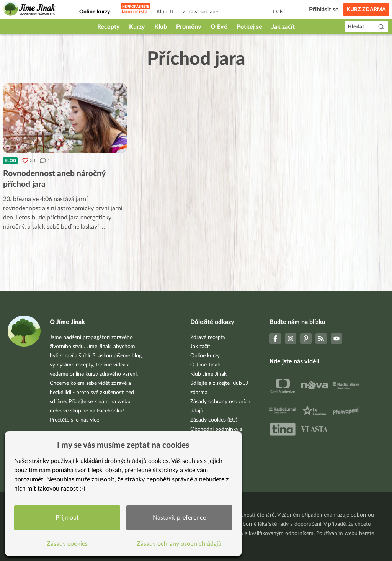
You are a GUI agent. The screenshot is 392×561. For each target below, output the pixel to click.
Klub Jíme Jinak (208, 374)
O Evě (219, 27)
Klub (161, 27)
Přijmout (67, 518)
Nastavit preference (179, 518)
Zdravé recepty (208, 337)
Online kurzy (205, 356)
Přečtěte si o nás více (74, 420)
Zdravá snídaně (200, 12)
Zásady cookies (67, 544)
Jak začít (283, 27)
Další (279, 12)
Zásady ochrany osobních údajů (180, 544)
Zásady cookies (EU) (214, 420)
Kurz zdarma (366, 10)
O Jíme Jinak (205, 365)
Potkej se (249, 27)
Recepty (109, 27)
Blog (10, 161)
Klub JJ (165, 12)
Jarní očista (134, 12)
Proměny (189, 27)
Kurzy (137, 27)
